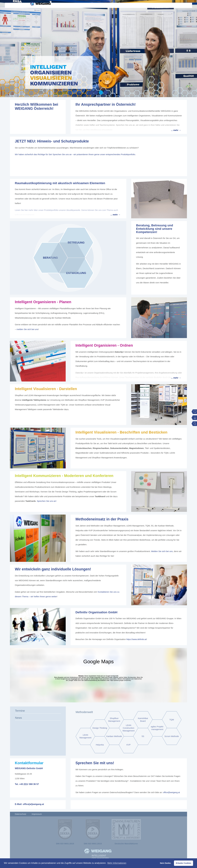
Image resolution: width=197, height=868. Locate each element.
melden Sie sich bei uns (27, 329)
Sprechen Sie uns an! (47, 501)
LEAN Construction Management (129, 728)
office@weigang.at (171, 792)
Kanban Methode (114, 736)
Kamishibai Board (143, 720)
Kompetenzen (97, 16)
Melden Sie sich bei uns (162, 551)
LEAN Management (85, 736)
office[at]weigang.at (33, 804)
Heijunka (100, 745)
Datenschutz (21, 814)
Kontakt (160, 16)
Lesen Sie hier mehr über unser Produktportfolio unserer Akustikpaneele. (48, 210)
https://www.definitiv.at (136, 639)
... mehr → (176, 130)
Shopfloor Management (114, 720)
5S (143, 736)
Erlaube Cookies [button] (184, 863)
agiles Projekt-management (157, 728)
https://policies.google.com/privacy (121, 680)
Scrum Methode (172, 736)
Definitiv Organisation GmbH (96, 612)
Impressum (37, 814)
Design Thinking (100, 728)
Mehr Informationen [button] (117, 863)
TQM (172, 720)
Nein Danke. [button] (166, 863)
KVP (128, 745)
